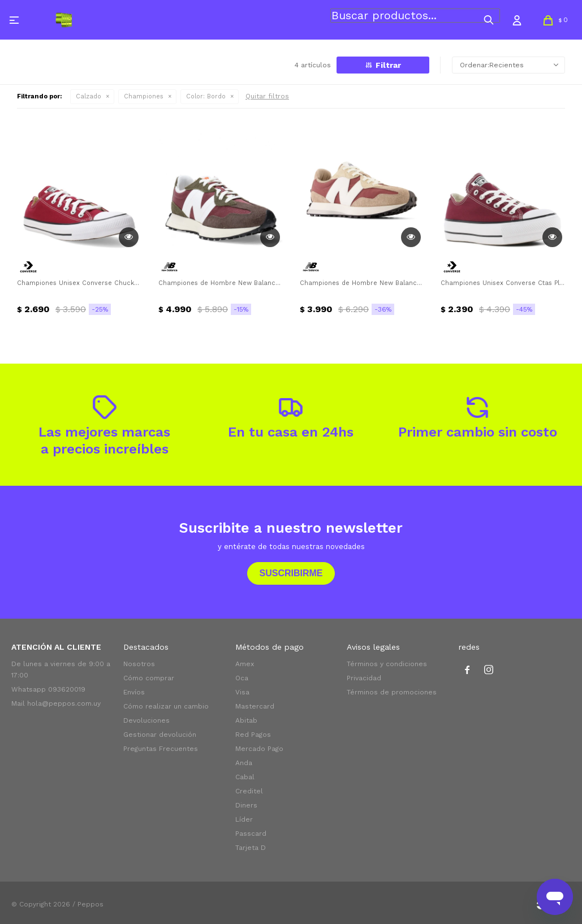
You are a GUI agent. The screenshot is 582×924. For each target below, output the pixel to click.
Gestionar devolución (160, 735)
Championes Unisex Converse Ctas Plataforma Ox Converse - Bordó (503, 283)
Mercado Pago (259, 749)
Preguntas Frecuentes (161, 749)
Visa (242, 692)
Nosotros (139, 664)
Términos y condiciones (387, 664)
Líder (244, 819)
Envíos (134, 692)
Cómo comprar (149, 678)
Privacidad (364, 678)
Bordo (206, 96)
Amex (245, 664)
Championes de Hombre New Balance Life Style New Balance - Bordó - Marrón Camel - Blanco (362, 283)
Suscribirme (291, 573)
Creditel (249, 791)
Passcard (251, 834)
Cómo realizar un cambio (166, 706)
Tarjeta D (251, 848)
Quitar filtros (267, 96)
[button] (489, 20)
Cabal (245, 777)
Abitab (246, 720)
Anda (244, 763)
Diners (246, 805)
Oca (242, 678)
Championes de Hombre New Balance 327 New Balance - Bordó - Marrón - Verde (221, 283)
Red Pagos (253, 735)
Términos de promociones (392, 692)
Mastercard (255, 706)
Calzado (89, 96)
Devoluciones (146, 720)
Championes (144, 96)
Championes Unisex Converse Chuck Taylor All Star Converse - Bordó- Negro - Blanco (79, 283)
